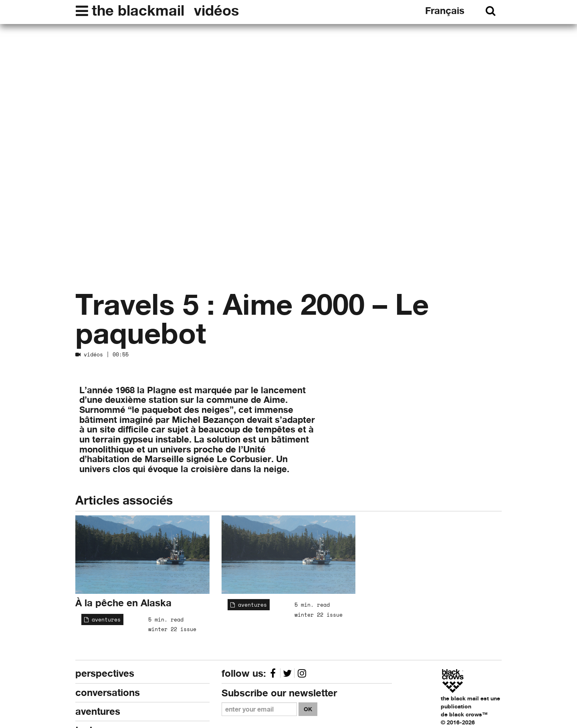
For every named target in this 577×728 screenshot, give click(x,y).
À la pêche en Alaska (123, 603)
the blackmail (138, 10)
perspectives (105, 673)
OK (308, 709)
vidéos (216, 10)
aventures (102, 619)
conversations (108, 693)
